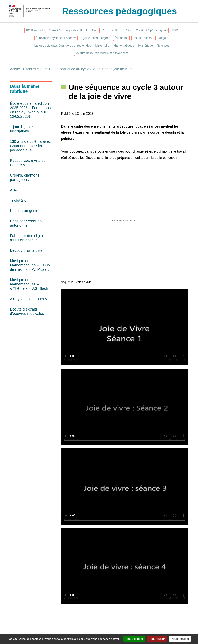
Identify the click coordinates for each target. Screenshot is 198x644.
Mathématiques (124, 46)
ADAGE (17, 190)
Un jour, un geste (24, 211)
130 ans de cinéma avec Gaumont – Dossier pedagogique (30, 146)
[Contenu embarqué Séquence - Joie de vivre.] (125, 221)
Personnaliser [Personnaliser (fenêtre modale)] (180, 639)
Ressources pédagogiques (119, 11)
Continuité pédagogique (152, 30)
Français (162, 38)
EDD (175, 30)
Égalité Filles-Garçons (95, 38)
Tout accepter (134, 639)
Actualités (55, 30)
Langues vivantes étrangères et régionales (63, 46)
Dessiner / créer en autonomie (26, 223)
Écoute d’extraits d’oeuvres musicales (27, 311)
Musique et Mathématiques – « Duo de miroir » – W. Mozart (30, 265)
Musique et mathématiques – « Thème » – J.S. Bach (29, 284)
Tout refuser (157, 639)
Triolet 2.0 (18, 200)
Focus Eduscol (142, 38)
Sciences (163, 46)
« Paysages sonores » (29, 299)
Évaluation (121, 38)
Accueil (16, 69)
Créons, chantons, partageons (25, 177)
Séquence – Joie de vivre (76, 282)
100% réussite (35, 30)
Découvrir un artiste (26, 250)
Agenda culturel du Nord (82, 30)
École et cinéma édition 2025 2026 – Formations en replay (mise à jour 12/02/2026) (30, 110)
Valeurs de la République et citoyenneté (102, 53)
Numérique (146, 46)
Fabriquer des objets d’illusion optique (27, 238)
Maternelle (102, 46)
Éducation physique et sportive (56, 38)
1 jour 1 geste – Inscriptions (23, 129)
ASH (129, 30)
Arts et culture (112, 30)
